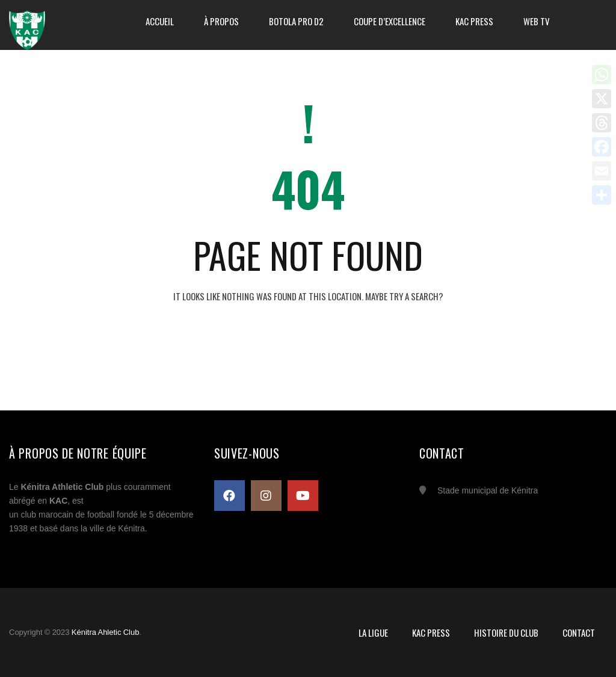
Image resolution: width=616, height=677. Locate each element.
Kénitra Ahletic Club (106, 632)
